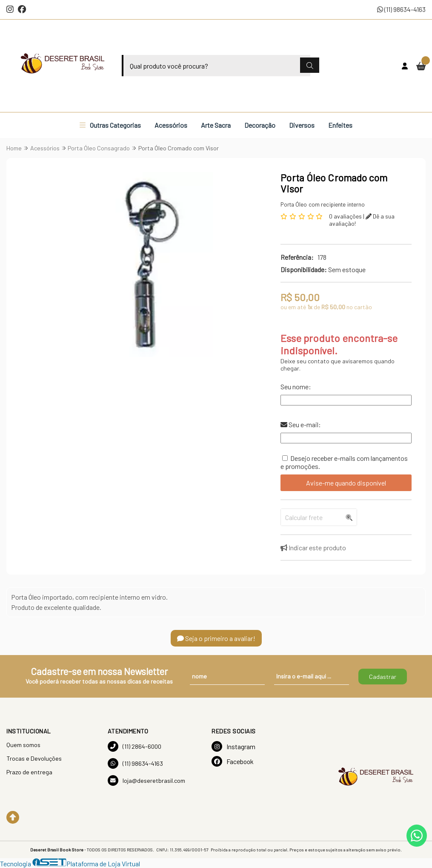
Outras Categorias (110, 125)
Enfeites (340, 125)
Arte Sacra (216, 125)
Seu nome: (296, 387)
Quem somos (23, 745)
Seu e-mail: (301, 424)
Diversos (302, 125)
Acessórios (171, 125)
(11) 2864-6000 (134, 746)
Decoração (260, 125)
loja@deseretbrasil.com (146, 780)
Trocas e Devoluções (34, 758)
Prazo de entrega (29, 772)
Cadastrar (383, 677)
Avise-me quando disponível (346, 483)
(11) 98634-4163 (401, 9)
